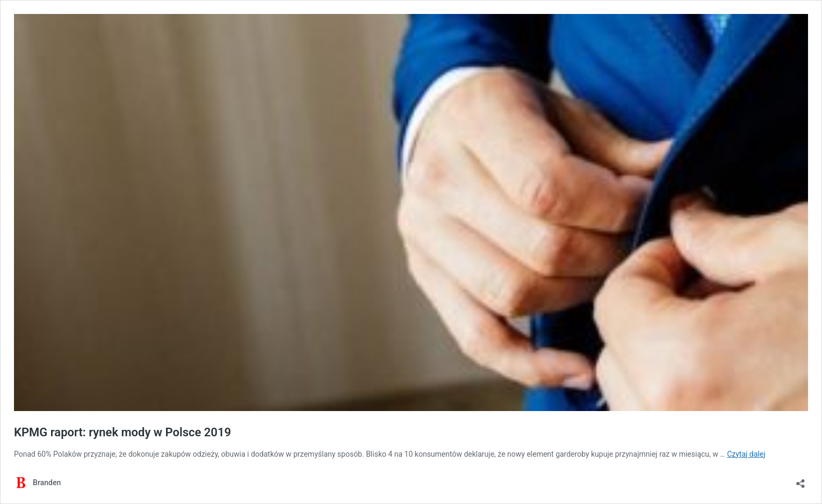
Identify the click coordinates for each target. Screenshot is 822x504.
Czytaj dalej (746, 454)
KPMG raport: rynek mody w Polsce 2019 (122, 432)
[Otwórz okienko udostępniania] (801, 480)
